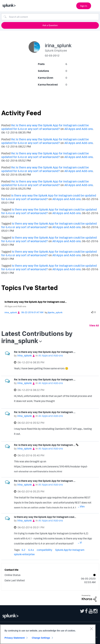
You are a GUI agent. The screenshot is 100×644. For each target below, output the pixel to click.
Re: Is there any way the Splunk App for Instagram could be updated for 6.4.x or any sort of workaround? (45, 127)
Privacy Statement (15, 638)
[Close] (91, 629)
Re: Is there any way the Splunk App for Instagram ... (45, 352)
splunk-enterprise (24, 554)
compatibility (44, 550)
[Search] (50, 17)
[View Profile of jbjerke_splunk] (55, 312)
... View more (85, 369)
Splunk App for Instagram (70, 550)
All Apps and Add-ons (79, 129)
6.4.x (31, 550)
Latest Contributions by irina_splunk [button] (37, 337)
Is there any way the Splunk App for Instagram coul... (36, 302)
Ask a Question (50, 25)
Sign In (84, 6)
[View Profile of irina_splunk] (11, 312)
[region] (48, 634)
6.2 (23, 550)
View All (94, 325)
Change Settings (41, 638)
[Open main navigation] (96, 5)
